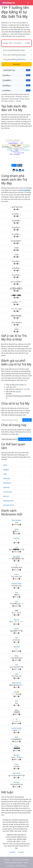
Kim (16, 701)
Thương (16, 782)
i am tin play (7, 492)
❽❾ (17, 610)
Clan (16, 601)
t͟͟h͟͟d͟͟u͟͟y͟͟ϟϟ (6, 469)
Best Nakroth (16, 683)
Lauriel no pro (16, 728)
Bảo (16, 592)
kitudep (18, 391)
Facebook (12, 852)
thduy (5, 465)
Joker (16, 737)
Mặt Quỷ (17, 647)
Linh (16, 547)
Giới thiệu (7, 860)
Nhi (17, 665)
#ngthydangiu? (8, 501)
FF (17, 565)
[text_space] (16, 55)
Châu (16, 710)
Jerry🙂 (17, 692)
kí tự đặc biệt (25, 190)
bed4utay (6, 487)
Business (21, 852)
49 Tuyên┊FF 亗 (8, 505)
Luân (16, 674)
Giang (16, 746)
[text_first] (16, 50)
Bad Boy (16, 755)
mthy (5, 474)
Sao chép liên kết (25, 439)
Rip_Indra (17, 556)
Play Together (16, 520)
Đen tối (17, 620)
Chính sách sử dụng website (13, 862)
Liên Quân (17, 773)
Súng (16, 529)
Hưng (16, 574)
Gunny (16, 629)
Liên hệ (26, 862)
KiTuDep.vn (9, 3)
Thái (17, 638)
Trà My (17, 32)
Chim (17, 764)
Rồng (17, 656)
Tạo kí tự (17, 64)
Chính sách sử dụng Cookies (20, 860)
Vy (16, 719)
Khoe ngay (27, 420)
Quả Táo (17, 538)
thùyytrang (7, 483)
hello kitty (7, 478)
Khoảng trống (16, 583)
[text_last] (16, 59)
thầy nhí (6, 496)
